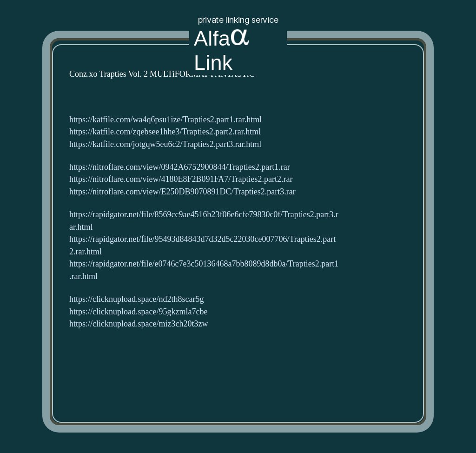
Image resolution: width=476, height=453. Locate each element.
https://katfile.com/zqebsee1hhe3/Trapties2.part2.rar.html (165, 132)
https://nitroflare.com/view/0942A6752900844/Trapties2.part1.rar (180, 167)
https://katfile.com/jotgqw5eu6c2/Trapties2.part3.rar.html (165, 144)
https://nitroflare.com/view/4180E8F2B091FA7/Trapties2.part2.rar (181, 179)
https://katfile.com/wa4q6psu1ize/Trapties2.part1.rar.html (165, 120)
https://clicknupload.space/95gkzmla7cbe (138, 312)
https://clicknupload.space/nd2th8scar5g (136, 299)
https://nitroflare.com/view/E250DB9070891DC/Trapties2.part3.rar (182, 192)
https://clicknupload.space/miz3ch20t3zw (139, 324)
